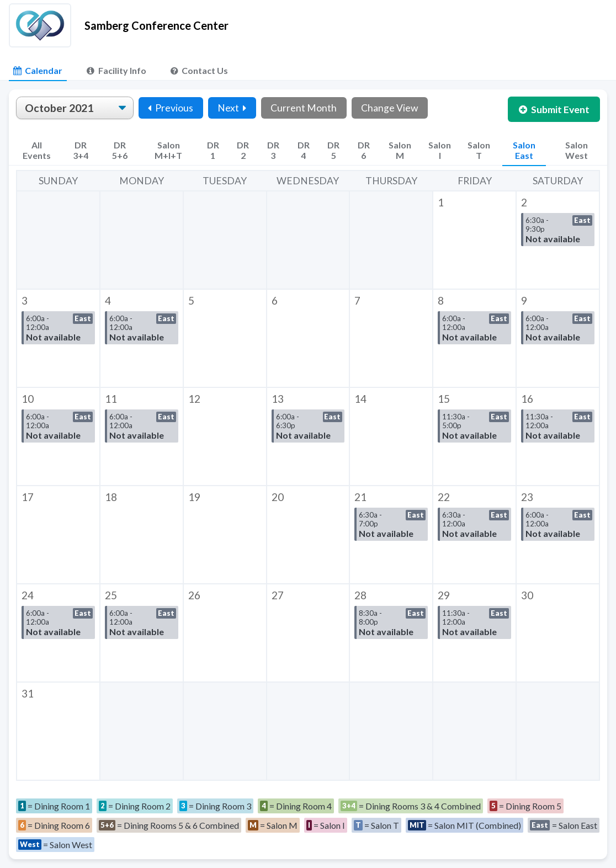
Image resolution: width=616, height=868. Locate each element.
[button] (474, 240)
